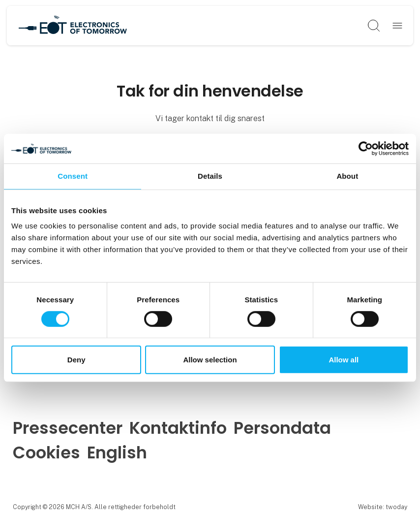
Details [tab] (210, 176)
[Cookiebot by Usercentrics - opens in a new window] (366, 149)
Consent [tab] (73, 176)
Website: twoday (383, 507)
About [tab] (347, 176)
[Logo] (73, 26)
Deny (76, 360)
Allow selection (210, 360)
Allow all (344, 360)
